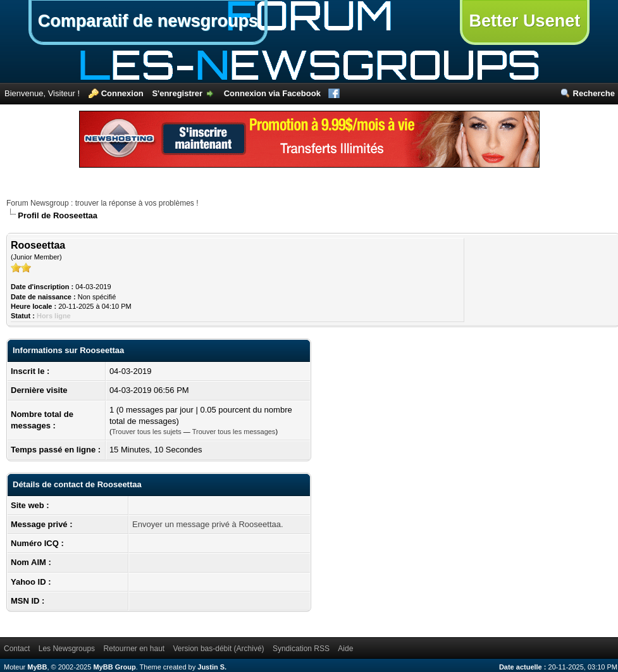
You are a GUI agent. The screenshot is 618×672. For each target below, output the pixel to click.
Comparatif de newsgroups (148, 21)
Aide (345, 649)
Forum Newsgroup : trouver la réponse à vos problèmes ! (102, 203)
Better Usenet (525, 21)
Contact (17, 649)
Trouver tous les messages (234, 432)
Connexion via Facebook (272, 93)
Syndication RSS (301, 649)
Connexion (122, 93)
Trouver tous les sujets (147, 432)
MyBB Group (114, 667)
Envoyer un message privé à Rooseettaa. (207, 524)
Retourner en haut (134, 649)
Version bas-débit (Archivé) (219, 649)
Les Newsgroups (67, 649)
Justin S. (212, 667)
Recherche (594, 93)
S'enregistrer (177, 93)
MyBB (37, 667)
